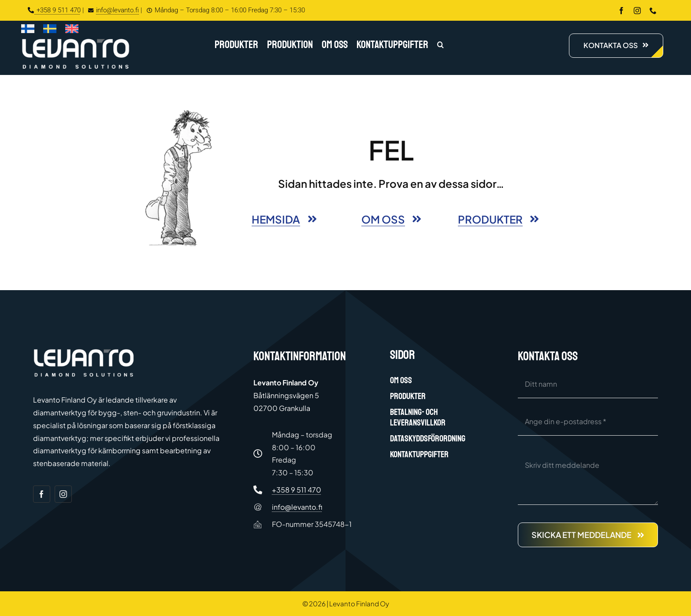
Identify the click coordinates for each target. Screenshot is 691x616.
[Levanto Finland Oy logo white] (76, 40)
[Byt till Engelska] (72, 30)
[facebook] (621, 11)
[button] (440, 45)
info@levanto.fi (112, 10)
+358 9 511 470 (54, 10)
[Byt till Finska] (28, 30)
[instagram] (637, 11)
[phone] (653, 11)
